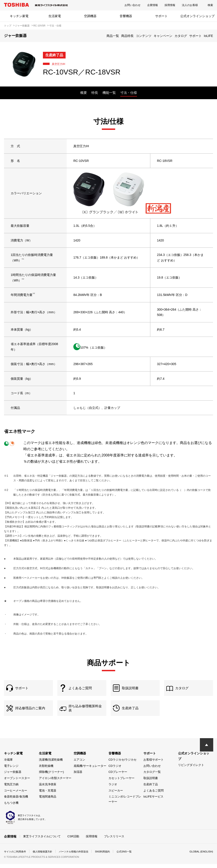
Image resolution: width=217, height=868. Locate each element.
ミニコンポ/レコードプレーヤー (125, 803)
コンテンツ (144, 36)
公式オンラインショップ (197, 16)
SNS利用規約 (110, 856)
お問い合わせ (133, 5)
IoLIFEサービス (153, 801)
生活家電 (55, 16)
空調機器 (90, 16)
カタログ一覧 (152, 776)
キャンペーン (163, 36)
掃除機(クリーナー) (51, 776)
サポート (161, 16)
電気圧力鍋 (11, 789)
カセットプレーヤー (122, 782)
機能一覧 (109, 93)
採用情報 (170, 5)
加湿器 (78, 776)
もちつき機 (11, 807)
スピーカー (116, 795)
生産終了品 (151, 789)
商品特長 (127, 36)
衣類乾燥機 (46, 770)
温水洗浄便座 (48, 789)
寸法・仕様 (129, 93)
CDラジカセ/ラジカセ (123, 764)
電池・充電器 (48, 795)
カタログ (181, 36)
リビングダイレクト (191, 769)
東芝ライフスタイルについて (42, 841)
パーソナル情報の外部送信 (79, 856)
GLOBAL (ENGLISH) (201, 856)
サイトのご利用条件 (16, 856)
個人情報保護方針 (45, 856)
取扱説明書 (151, 782)
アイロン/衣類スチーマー (55, 782)
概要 (84, 93)
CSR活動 (73, 841)
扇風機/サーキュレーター (90, 770)
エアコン (79, 764)
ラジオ (113, 789)
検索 (210, 5)
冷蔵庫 (8, 764)
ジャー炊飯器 (13, 776)
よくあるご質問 (154, 795)
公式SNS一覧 (132, 856)
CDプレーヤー (118, 776)
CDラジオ (115, 770)
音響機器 (126, 16)
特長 (95, 93)
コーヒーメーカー (16, 795)
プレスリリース (114, 841)
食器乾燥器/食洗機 (16, 801)
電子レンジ (11, 770)
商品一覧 (113, 36)
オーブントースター (17, 782)
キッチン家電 (19, 16)
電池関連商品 (48, 801)
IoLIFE (208, 36)
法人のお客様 (190, 5)
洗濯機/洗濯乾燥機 (51, 764)
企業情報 (153, 5)
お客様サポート (154, 764)
